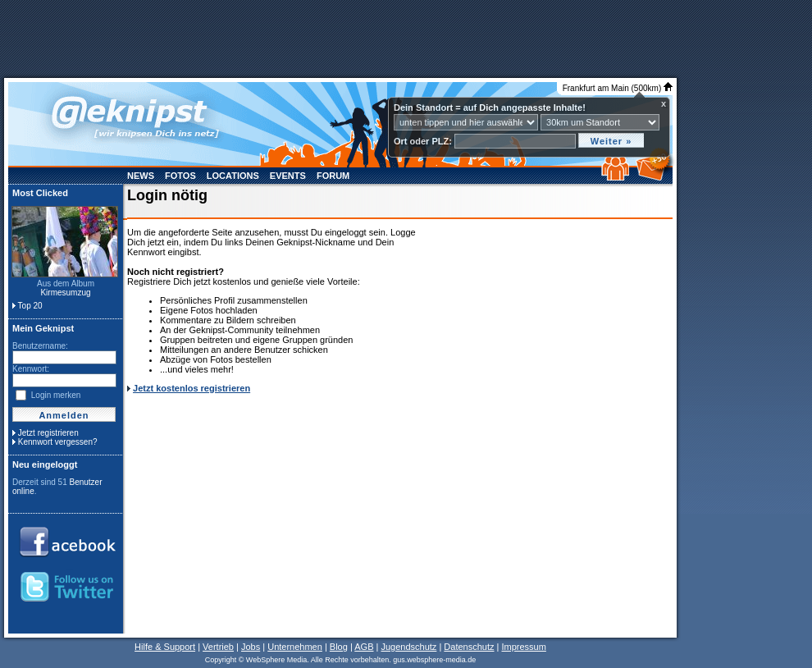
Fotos (180, 176)
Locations (233, 176)
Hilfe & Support (165, 647)
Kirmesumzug (65, 293)
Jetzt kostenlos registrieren (192, 388)
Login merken (56, 395)
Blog (339, 647)
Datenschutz (469, 647)
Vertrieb (218, 647)
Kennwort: (31, 369)
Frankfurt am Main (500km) (618, 88)
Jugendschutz (408, 647)
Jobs (251, 647)
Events (288, 176)
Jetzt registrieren (48, 433)
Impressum (523, 647)
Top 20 (30, 306)
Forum (333, 176)
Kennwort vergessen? (58, 442)
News (141, 176)
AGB (364, 647)
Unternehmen (295, 647)
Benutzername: (40, 346)
